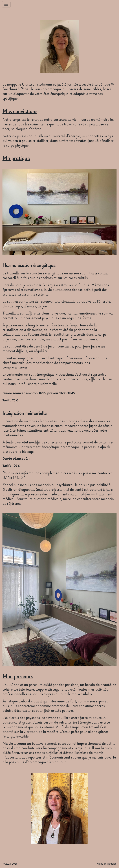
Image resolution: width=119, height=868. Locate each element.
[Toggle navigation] (6, 4)
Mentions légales (107, 864)
